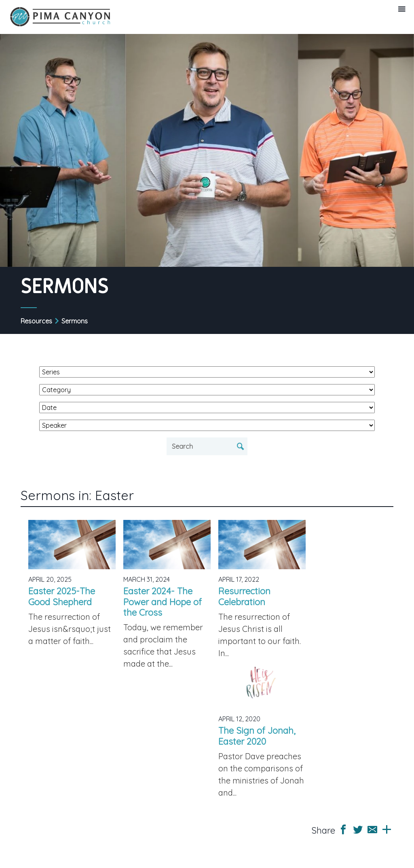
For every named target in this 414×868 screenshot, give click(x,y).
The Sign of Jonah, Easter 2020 (257, 736)
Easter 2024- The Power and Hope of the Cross (163, 602)
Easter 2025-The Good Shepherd (62, 596)
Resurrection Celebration (244, 596)
